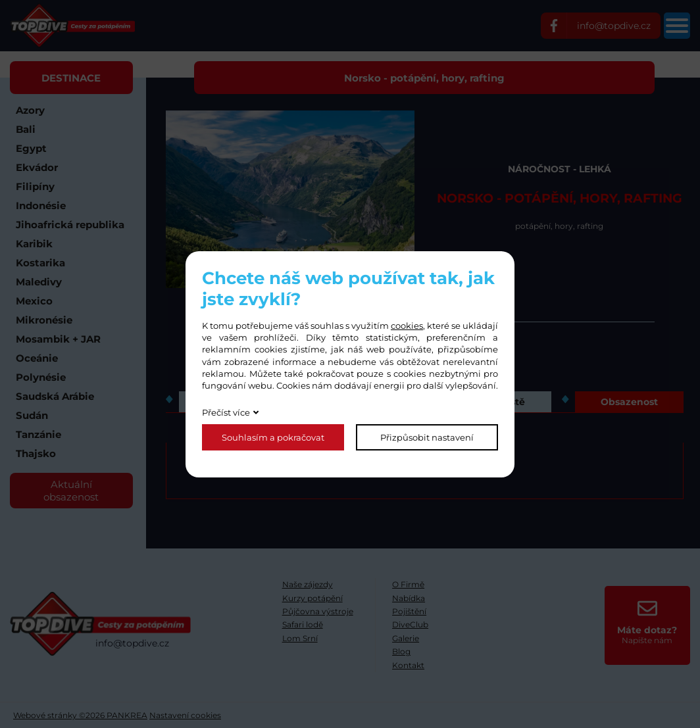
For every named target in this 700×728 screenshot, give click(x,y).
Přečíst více (226, 412)
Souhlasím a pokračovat (273, 437)
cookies (407, 326)
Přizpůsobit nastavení (427, 437)
